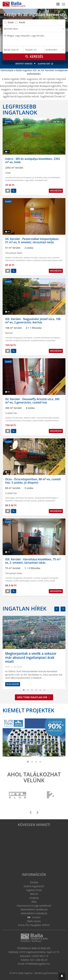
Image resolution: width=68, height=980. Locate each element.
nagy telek (29, 180)
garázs (34, 501)
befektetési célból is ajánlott (28, 260)
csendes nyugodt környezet (18, 340)
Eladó (11, 22)
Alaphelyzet (46, 64)
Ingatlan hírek (25, 608)
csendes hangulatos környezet (19, 338)
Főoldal (34, 882)
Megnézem (56, 191)
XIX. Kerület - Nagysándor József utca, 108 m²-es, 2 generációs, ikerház (33, 321)
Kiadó (22, 22)
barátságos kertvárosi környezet (20, 498)
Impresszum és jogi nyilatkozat (34, 906)
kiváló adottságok (22, 581)
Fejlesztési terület (22, 501)
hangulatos (50, 501)
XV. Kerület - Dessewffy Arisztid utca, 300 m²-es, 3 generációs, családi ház (32, 401)
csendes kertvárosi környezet (18, 177)
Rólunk (34, 894)
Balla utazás (34, 921)
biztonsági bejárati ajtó (52, 260)
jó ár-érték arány (40, 177)
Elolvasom (13, 684)
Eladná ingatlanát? (34, 886)
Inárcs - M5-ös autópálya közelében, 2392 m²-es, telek (33, 160)
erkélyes (9, 581)
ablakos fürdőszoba (14, 257)
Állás (34, 902)
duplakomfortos (38, 340)
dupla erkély (38, 420)
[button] (62, 976)
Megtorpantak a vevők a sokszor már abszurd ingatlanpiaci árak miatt (31, 658)
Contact (34, 917)
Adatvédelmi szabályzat (34, 913)
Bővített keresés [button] (26, 64)
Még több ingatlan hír (34, 697)
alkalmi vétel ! (30, 418)
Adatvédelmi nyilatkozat (34, 909)
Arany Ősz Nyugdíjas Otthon (34, 925)
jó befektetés (54, 177)
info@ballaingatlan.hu (38, 964)
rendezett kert (41, 180)
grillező (41, 501)
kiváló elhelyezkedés (14, 180)
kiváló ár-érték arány (40, 581)
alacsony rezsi (45, 257)
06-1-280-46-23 (39, 960)
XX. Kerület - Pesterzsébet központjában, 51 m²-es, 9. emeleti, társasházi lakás (32, 241)
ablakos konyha (31, 257)
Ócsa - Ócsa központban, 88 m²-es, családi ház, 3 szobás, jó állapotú (33, 481)
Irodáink (34, 898)
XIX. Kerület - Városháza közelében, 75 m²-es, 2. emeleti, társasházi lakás (33, 561)
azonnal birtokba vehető (48, 418)
